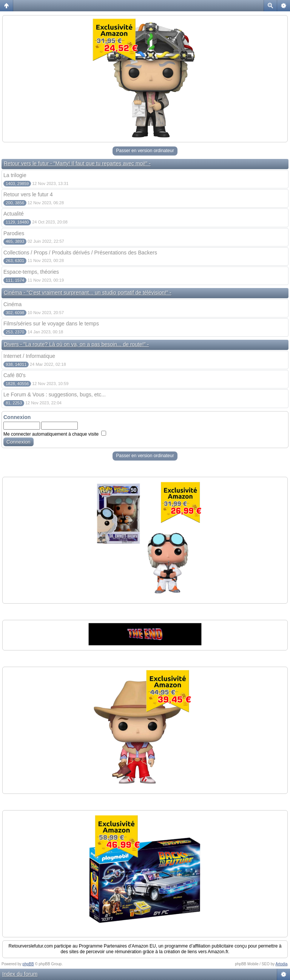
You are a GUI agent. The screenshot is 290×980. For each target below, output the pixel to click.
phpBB (28, 964)
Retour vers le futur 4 (28, 194)
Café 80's (15, 375)
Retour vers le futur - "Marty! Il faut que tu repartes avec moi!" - (77, 163)
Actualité (14, 214)
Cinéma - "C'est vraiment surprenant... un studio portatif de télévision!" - (88, 293)
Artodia (282, 964)
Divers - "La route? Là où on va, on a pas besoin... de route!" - (76, 344)
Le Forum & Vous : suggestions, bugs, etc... (55, 394)
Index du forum (20, 974)
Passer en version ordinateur (145, 151)
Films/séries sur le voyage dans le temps (51, 324)
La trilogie (15, 175)
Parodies (14, 233)
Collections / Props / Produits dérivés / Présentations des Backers (80, 253)
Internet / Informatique (29, 356)
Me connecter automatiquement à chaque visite (55, 434)
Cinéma (12, 304)
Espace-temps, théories (31, 272)
